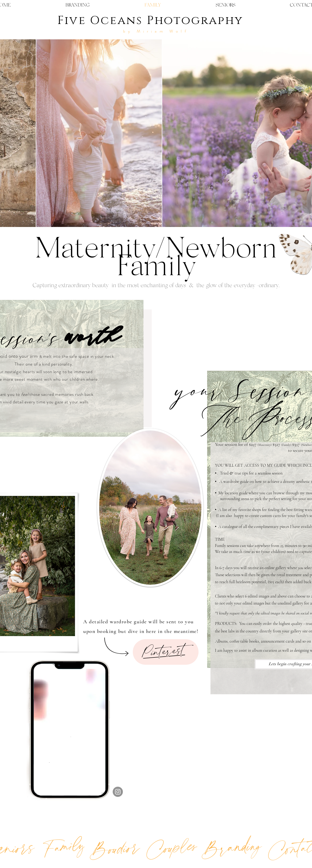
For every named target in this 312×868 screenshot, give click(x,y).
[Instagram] (118, 792)
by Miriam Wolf (156, 31)
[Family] (63, 846)
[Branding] (231, 847)
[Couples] (172, 847)
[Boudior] (114, 848)
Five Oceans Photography (150, 20)
